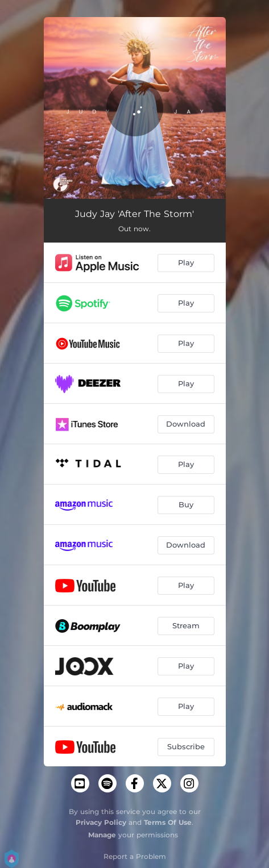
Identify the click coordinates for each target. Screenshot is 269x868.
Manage (102, 835)
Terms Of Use (168, 822)
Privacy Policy (101, 822)
